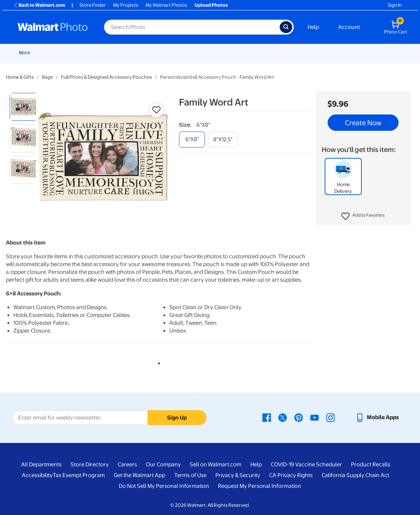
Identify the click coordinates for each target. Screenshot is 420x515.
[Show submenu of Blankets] (315, 53)
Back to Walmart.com (39, 5)
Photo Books (338, 53)
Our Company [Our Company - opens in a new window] (163, 464)
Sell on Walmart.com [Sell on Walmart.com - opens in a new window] (216, 464)
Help (313, 27)
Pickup (117, 53)
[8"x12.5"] (223, 140)
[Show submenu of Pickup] (128, 53)
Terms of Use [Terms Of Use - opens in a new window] (190, 475)
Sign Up (177, 418)
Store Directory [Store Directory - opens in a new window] (90, 464)
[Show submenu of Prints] (153, 53)
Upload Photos (211, 5)
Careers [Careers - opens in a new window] (127, 464)
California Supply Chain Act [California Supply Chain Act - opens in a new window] (355, 475)
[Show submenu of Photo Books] (355, 53)
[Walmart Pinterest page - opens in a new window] (299, 417)
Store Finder (93, 5)
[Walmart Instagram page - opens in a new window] (331, 417)
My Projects (126, 5)
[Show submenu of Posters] (235, 53)
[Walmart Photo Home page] (53, 27)
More (370, 53)
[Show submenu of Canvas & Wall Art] (284, 53)
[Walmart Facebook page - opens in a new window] (267, 417)
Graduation (89, 53)
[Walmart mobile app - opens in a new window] (377, 417)
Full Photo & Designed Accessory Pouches (106, 77)
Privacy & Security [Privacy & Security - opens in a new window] (238, 475)
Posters (223, 53)
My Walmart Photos (166, 5)
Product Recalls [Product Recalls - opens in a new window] (371, 464)
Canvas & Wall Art (263, 53)
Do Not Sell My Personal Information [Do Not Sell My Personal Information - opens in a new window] (164, 486)
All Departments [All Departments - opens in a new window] (41, 464)
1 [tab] (157, 362)
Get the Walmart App (139, 475)
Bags (47, 77)
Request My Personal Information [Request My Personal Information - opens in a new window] (260, 486)
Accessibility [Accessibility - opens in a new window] (37, 475)
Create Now (363, 123)
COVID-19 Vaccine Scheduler (306, 464)
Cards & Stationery (183, 53)
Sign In (395, 5)
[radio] (24, 107)
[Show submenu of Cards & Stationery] (206, 53)
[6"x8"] (192, 140)
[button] (363, 216)
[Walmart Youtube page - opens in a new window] (315, 417)
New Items (57, 53)
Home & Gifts (20, 77)
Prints (144, 53)
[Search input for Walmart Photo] (192, 27)
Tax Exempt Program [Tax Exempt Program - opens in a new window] (79, 475)
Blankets (302, 53)
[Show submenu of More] (379, 53)
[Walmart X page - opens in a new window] (283, 417)
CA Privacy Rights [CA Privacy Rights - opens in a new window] (291, 475)
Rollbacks (27, 53)
